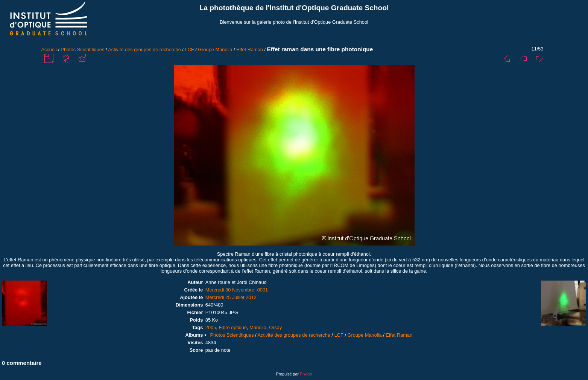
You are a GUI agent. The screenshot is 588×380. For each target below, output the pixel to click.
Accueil (49, 50)
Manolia (258, 327)
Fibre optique (233, 327)
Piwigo (306, 374)
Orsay (275, 327)
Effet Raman (250, 50)
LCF (189, 50)
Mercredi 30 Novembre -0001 (237, 290)
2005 (211, 327)
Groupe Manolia (215, 50)
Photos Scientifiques (82, 50)
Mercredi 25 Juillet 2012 (231, 297)
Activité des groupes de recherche (144, 50)
